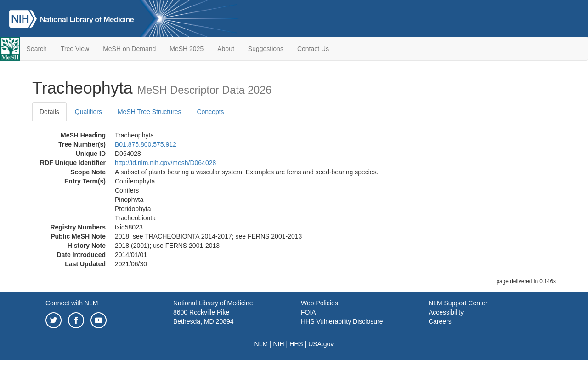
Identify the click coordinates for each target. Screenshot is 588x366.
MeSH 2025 (187, 49)
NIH (279, 344)
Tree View (75, 49)
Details (49, 112)
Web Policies (319, 303)
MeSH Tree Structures (150, 112)
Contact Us (313, 49)
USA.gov (321, 344)
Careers (440, 321)
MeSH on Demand (129, 49)
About (226, 49)
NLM (261, 344)
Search (37, 49)
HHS (296, 344)
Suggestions (266, 49)
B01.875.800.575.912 (146, 144)
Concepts (210, 112)
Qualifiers (88, 112)
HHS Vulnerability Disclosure (342, 321)
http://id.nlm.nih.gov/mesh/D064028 (165, 163)
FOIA (308, 312)
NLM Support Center (458, 303)
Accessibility (446, 312)
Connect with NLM (72, 303)
